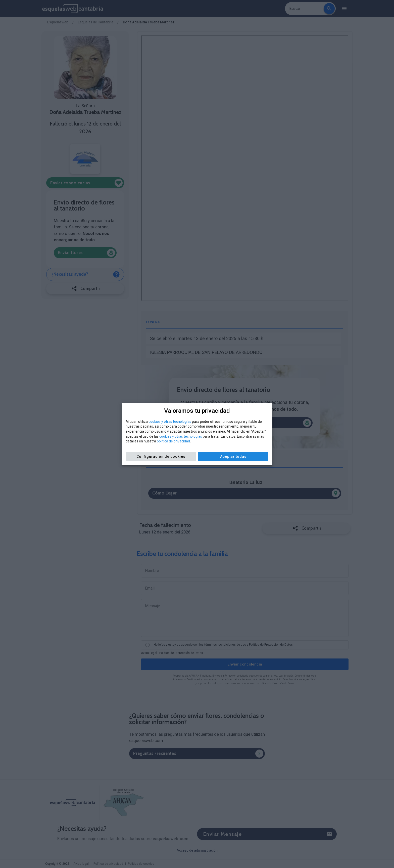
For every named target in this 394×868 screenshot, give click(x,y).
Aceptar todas (233, 457)
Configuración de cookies (161, 457)
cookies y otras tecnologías (170, 422)
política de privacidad (173, 441)
